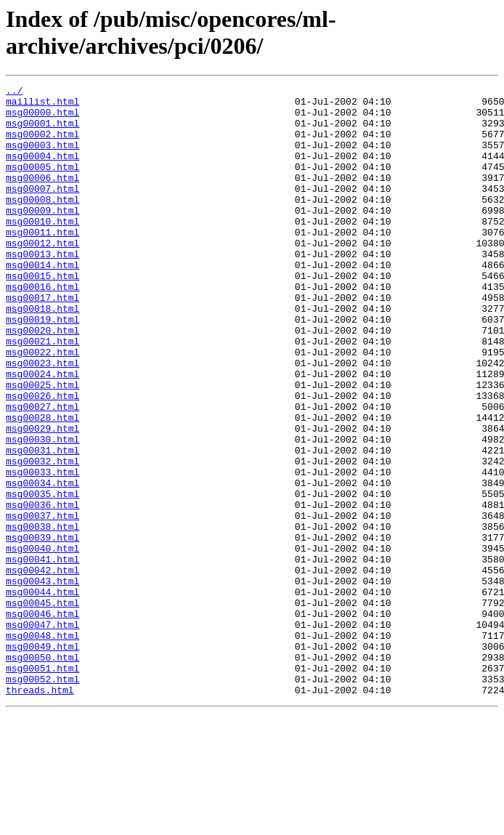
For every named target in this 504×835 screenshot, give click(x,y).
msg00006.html (42, 197)
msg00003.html (42, 158)
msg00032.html (42, 537)
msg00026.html (42, 459)
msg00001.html (42, 132)
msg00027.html (42, 472)
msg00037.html (42, 602)
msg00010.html (42, 249)
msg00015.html (42, 315)
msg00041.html (42, 655)
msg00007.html (42, 210)
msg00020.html (42, 380)
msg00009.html (42, 236)
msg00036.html (42, 589)
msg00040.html (42, 642)
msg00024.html (42, 432)
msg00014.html (42, 302)
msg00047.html (42, 733)
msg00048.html (42, 746)
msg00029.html (42, 498)
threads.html (40, 812)
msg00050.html (42, 773)
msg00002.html (42, 145)
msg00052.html (42, 799)
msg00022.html (42, 406)
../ (14, 92)
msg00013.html (42, 289)
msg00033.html (42, 550)
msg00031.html (42, 524)
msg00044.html (42, 694)
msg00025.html (42, 445)
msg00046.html (42, 720)
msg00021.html (42, 393)
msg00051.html (42, 786)
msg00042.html (42, 668)
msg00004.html (42, 171)
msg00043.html (42, 681)
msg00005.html (42, 184)
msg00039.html (42, 629)
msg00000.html (42, 118)
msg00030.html (42, 511)
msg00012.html (42, 275)
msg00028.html (42, 485)
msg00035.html (42, 576)
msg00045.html (42, 707)
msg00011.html (42, 262)
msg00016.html (42, 328)
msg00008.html (42, 223)
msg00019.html (42, 367)
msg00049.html (42, 759)
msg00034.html (42, 563)
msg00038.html (42, 616)
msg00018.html (42, 354)
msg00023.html (42, 419)
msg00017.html (42, 341)
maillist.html (42, 105)
